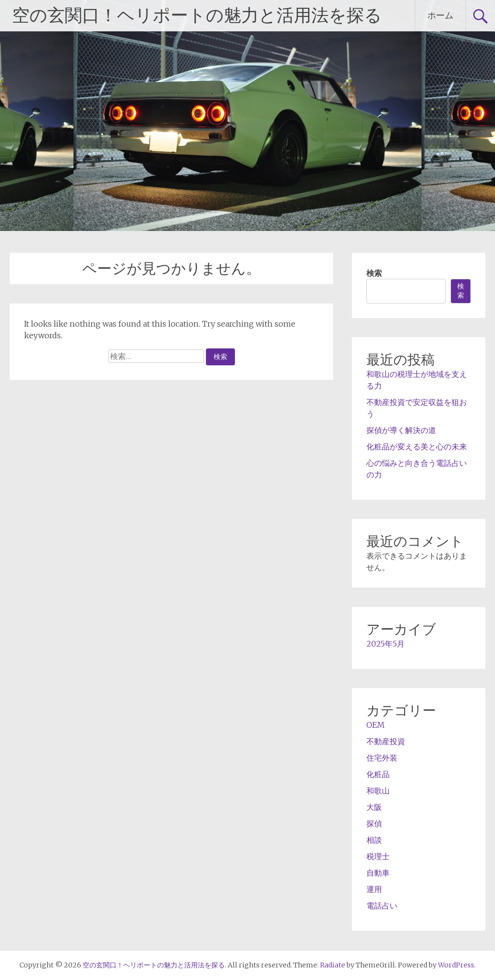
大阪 (374, 807)
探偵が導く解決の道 (401, 430)
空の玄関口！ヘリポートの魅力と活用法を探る (197, 15)
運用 (374, 889)
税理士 (378, 856)
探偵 (374, 823)
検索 (374, 273)
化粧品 (378, 774)
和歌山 (378, 791)
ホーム (440, 15)
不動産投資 (386, 741)
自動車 (378, 873)
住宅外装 (382, 758)
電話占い (382, 906)
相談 (374, 840)
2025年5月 (386, 644)
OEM (376, 725)
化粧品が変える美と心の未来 (417, 447)
